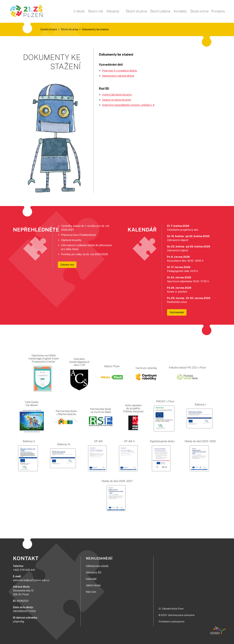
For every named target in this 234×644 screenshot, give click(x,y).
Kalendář (91, 579)
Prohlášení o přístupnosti (172, 622)
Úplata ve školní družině (117, 100)
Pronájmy (218, 11)
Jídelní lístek (93, 585)
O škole (79, 11)
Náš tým (91, 592)
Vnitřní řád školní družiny (117, 95)
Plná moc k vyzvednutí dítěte (119, 71)
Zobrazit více (67, 265)
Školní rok (95, 11)
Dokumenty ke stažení (95, 29)
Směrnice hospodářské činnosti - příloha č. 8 (128, 105)
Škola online (199, 11)
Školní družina (136, 11)
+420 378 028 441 (24, 570)
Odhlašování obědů (97, 566)
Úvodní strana (49, 29)
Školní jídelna (160, 11)
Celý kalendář (177, 312)
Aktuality (113, 11)
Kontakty (180, 11)
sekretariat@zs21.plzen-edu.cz (31, 580)
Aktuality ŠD (94, 573)
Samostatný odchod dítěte (118, 76)
